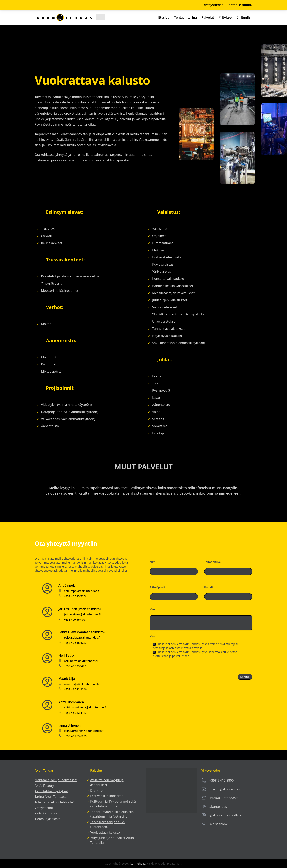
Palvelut (208, 17)
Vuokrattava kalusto (105, 832)
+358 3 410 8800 (221, 780)
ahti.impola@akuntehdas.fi (82, 591)
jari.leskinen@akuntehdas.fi (82, 614)
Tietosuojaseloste (48, 819)
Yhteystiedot (213, 5)
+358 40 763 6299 (75, 736)
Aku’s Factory (44, 786)
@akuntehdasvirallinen (226, 815)
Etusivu (164, 17)
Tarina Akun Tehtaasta (51, 797)
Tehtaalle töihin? (240, 5)
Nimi (153, 562)
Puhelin (209, 587)
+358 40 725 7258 (75, 596)
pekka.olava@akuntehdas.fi (82, 637)
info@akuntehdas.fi (224, 798)
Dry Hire (96, 790)
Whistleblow (218, 824)
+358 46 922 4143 (75, 713)
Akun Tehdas (137, 864)
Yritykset (226, 17)
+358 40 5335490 (75, 666)
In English (245, 17)
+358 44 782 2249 (75, 689)
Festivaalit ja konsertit (106, 796)
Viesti (154, 609)
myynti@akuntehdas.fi (226, 789)
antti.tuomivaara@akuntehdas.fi (85, 707)
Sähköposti (157, 587)
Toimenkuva (212, 562)
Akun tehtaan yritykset (51, 791)
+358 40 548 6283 (75, 643)
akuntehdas (218, 807)
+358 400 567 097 (75, 620)
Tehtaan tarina (185, 17)
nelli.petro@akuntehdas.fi (81, 661)
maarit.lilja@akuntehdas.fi (81, 684)
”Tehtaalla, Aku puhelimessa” (56, 780)
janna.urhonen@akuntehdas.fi (84, 731)
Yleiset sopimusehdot (51, 813)
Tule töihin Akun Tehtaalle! (54, 802)
